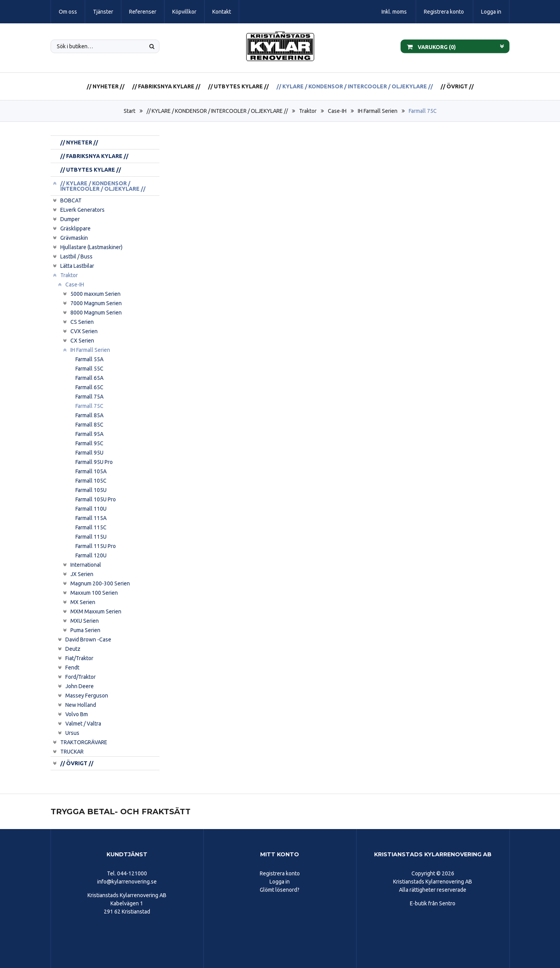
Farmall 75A (89, 397)
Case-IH (337, 111)
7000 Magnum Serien (96, 303)
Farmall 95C (89, 443)
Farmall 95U (89, 453)
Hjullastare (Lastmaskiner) (91, 247)
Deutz (73, 649)
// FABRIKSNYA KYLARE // (166, 86)
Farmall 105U (91, 490)
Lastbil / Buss (76, 256)
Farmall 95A (89, 434)
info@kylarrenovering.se (127, 882)
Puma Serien (85, 630)
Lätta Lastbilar (77, 266)
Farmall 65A (89, 378)
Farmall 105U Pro (96, 499)
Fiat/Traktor (79, 658)
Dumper (70, 219)
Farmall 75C (423, 111)
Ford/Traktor (80, 677)
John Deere (80, 686)
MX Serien (83, 602)
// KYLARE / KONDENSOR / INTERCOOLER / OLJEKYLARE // (355, 86)
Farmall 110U (91, 509)
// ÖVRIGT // (457, 86)
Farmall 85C (89, 425)
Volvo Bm (77, 714)
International (86, 565)
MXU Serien (85, 621)
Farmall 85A (89, 415)
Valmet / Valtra (83, 724)
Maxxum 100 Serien (94, 593)
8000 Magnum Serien (96, 313)
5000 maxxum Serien (95, 294)
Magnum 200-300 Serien (100, 583)
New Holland (81, 705)
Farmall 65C (89, 387)
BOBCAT (71, 200)
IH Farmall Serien (378, 111)
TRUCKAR (72, 752)
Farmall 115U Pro (96, 546)
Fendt (72, 668)
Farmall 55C (89, 369)
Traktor (308, 111)
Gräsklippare (75, 228)
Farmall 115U (91, 537)
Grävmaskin (74, 238)
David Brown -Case (88, 639)
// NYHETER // (106, 86)
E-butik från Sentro (433, 903)
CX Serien (82, 341)
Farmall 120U (91, 555)
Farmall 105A (91, 471)
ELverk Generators (82, 210)
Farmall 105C (91, 481)
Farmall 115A (91, 518)
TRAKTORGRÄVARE (84, 742)
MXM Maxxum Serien (96, 611)
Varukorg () (431, 46)
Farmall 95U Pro (94, 462)
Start (129, 111)
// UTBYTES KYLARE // (238, 86)
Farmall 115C (91, 527)
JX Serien (82, 574)
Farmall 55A (89, 359)
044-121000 (132, 873)
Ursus (72, 733)
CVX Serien (84, 331)
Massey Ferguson (87, 696)
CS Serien (82, 322)
